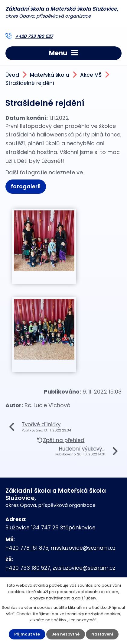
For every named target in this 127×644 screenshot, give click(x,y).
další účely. (86, 598)
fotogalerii (26, 186)
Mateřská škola (50, 75)
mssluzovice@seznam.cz (83, 548)
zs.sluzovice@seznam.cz (84, 568)
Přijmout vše (27, 634)
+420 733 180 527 (34, 36)
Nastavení (102, 634)
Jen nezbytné (66, 634)
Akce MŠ (91, 75)
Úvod (12, 75)
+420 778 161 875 (27, 548)
